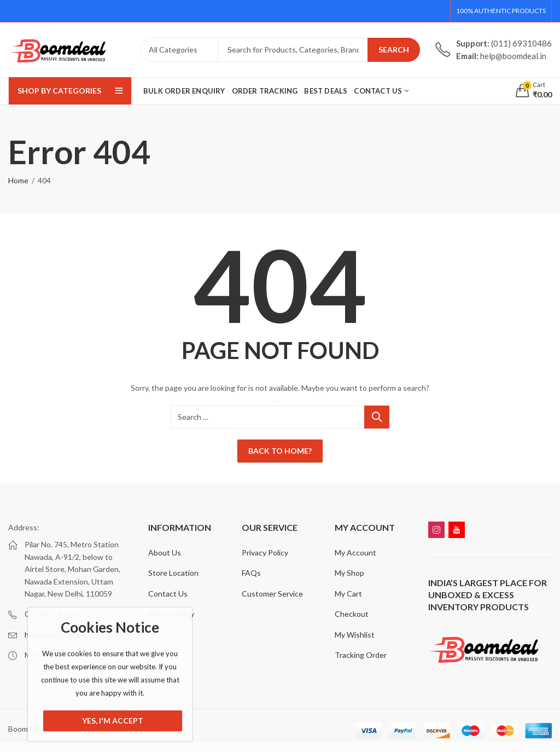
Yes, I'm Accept (113, 721)
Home (18, 180)
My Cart (348, 594)
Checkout (352, 614)
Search (394, 50)
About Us (165, 553)
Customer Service (272, 594)
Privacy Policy (265, 553)
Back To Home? (280, 451)
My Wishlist (355, 635)
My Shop (349, 573)
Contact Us (168, 594)
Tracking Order (361, 655)
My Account (355, 553)
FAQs (251, 573)
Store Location (173, 573)
